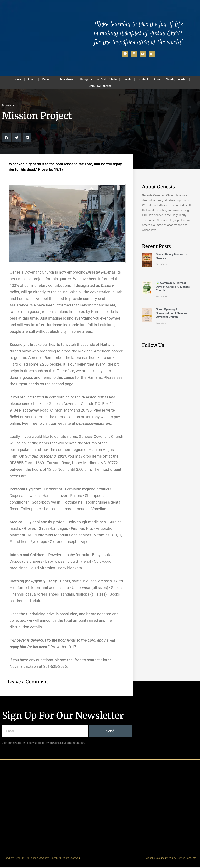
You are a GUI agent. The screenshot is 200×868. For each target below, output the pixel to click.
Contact (146, 80)
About (27, 80)
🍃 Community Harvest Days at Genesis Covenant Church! (173, 288)
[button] (6, 139)
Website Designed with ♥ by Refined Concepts (171, 859)
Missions (45, 80)
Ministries (65, 80)
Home (11, 80)
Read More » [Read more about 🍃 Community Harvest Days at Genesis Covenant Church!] (162, 298)
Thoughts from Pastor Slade (98, 80)
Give (162, 80)
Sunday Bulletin (183, 80)
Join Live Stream (100, 87)
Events (129, 80)
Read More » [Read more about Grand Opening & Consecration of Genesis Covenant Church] (162, 324)
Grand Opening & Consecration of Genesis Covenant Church (172, 314)
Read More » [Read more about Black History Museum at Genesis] (162, 265)
